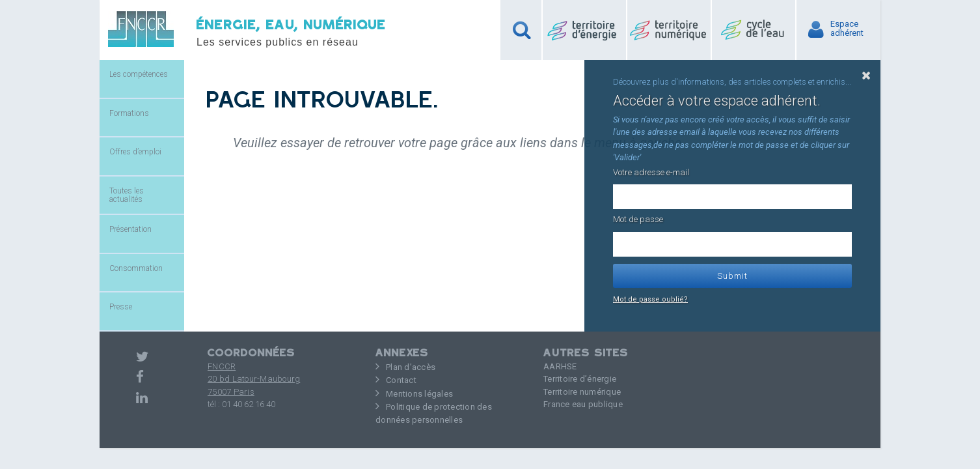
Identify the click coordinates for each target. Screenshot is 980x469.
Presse (121, 307)
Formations (129, 113)
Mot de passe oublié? (650, 299)
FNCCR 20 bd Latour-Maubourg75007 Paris (254, 379)
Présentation (130, 229)
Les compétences (139, 74)
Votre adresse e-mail (651, 173)
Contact (401, 380)
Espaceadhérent (847, 29)
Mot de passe (638, 220)
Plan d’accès (411, 367)
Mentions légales (419, 394)
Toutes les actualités (127, 195)
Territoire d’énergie (580, 379)
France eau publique (583, 404)
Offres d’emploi (135, 152)
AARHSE (560, 366)
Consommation (136, 268)
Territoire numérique (582, 392)
